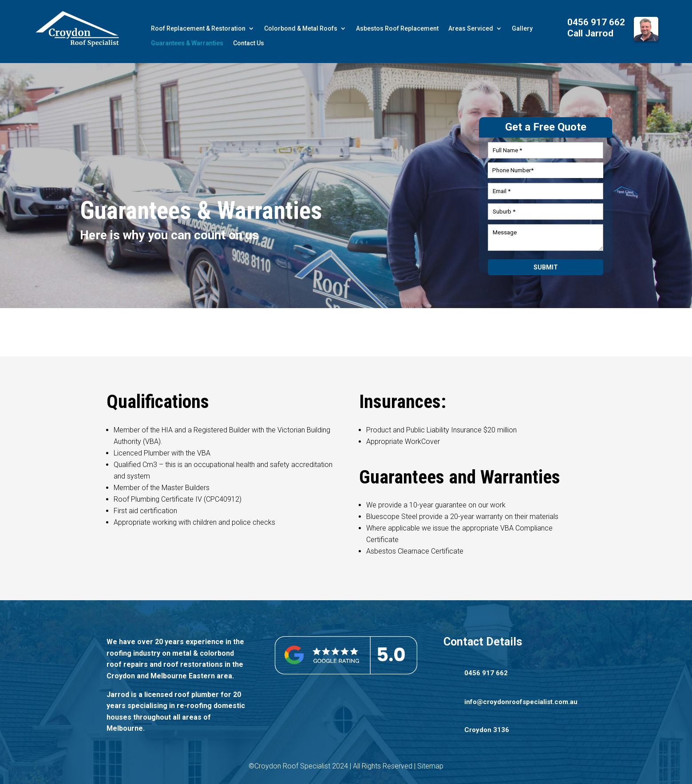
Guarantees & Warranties (187, 43)
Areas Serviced (471, 29)
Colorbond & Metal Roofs (301, 29)
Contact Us (249, 43)
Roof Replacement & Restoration (198, 29)
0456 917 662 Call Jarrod (596, 28)
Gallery (522, 29)
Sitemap (430, 766)
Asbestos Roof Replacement (397, 29)
